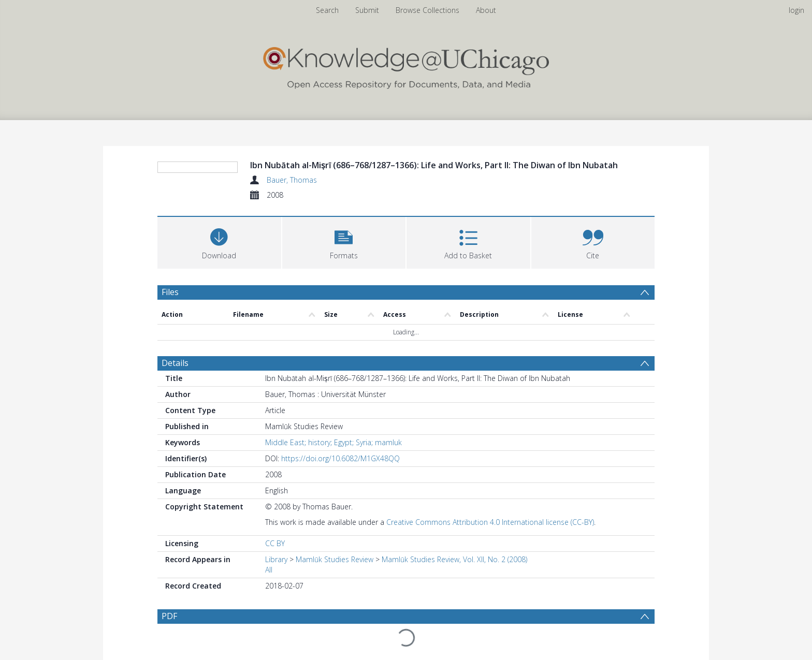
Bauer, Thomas (292, 180)
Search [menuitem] (327, 10)
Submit (367, 10)
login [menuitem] (796, 10)
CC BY (275, 505)
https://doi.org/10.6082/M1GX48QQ (340, 421)
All (269, 532)
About (486, 10)
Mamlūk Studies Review (335, 522)
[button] (344, 241)
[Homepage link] (406, 65)
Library (276, 522)
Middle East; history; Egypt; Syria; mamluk (334, 405)
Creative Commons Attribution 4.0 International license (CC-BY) (490, 484)
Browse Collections (427, 10)
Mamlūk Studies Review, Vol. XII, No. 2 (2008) (454, 522)
